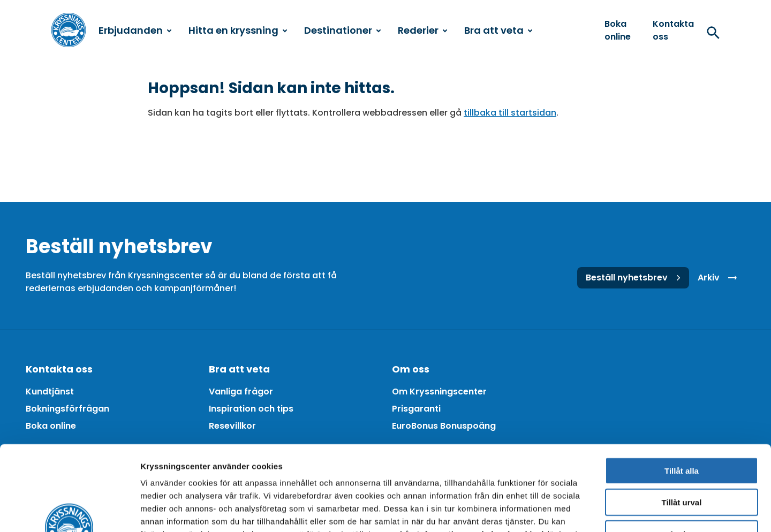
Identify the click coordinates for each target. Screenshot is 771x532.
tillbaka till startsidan (510, 113)
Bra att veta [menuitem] (498, 30)
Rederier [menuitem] (422, 30)
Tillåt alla (682, 391)
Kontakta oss (673, 30)
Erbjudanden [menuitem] (135, 30)
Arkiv (719, 278)
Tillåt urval (682, 423)
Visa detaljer (582, 511)
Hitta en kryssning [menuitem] (238, 30)
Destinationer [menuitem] (342, 30)
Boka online (618, 30)
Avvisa (682, 454)
